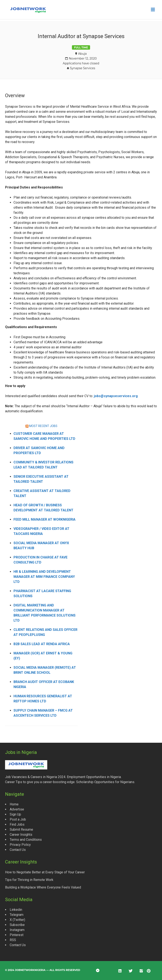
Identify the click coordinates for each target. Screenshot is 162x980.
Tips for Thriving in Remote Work (29, 880)
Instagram (17, 930)
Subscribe (17, 925)
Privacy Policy (20, 845)
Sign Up (15, 814)
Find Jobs (17, 824)
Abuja (82, 54)
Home (14, 804)
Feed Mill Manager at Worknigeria (45, 519)
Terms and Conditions (26, 840)
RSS (13, 940)
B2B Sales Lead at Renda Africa (42, 644)
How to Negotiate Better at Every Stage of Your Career (45, 872)
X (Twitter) (17, 920)
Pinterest (17, 935)
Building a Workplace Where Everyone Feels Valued (43, 887)
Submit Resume (21, 829)
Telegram (17, 915)
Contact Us (18, 850)
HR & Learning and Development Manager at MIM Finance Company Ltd (44, 577)
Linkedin (16, 910)
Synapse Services (83, 68)
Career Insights (21, 835)
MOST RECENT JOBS (43, 426)
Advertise (17, 809)
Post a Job (18, 819)
